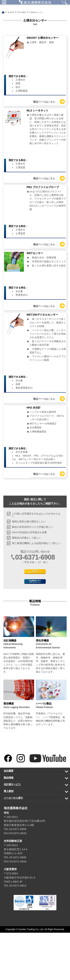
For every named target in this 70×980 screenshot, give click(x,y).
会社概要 (33, 819)
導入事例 (33, 840)
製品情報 (33, 826)
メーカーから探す (33, 846)
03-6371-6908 (35, 593)
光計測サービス (33, 833)
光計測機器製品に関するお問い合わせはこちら (35, 626)
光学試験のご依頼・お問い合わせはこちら (35, 610)
